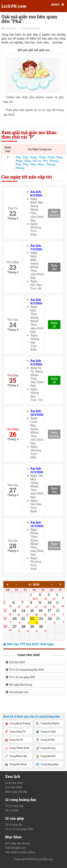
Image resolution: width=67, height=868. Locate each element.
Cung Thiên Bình (17, 748)
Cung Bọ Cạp (45, 748)
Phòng (54, 161)
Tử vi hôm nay (14, 806)
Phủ (33, 164)
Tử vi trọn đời (14, 824)
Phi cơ (37, 161)
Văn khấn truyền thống (20, 852)
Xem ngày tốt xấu (16, 792)
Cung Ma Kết (45, 756)
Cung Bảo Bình (16, 765)
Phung (51, 164)
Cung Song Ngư (47, 765)
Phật (28, 161)
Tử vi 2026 (12, 810)
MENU (55, 4)
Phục (41, 164)
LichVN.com (14, 6)
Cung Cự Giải (46, 732)
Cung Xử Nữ (45, 740)
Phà (18, 157)
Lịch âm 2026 (15, 662)
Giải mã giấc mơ (31, 28)
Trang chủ (10, 28)
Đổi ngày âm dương (19, 685)
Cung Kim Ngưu (47, 724)
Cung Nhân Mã (16, 756)
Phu (18, 164)
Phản (42, 157)
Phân (19, 161)
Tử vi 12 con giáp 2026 (21, 677)
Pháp (33, 157)
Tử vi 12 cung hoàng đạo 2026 (25, 670)
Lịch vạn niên (14, 783)
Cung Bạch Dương (17, 724)
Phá (25, 157)
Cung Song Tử (15, 732)
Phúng (20, 168)
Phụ (26, 164)
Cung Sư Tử (14, 740)
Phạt (59, 157)
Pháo (51, 157)
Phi (45, 161)
